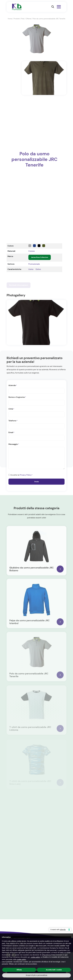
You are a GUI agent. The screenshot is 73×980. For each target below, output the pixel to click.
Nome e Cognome (17, 397)
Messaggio (14, 444)
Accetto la (21, 475)
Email (11, 433)
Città (11, 409)
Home (10, 19)
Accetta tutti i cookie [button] (54, 970)
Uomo (31, 269)
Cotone (32, 251)
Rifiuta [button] (19, 970)
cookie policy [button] (35, 957)
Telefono (13, 421)
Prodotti (17, 19)
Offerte (29, 19)
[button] (53, 7)
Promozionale (34, 264)
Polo (23, 19)
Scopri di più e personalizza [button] (36, 975)
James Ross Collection (40, 257)
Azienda (13, 386)
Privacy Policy (26, 475)
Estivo (38, 269)
